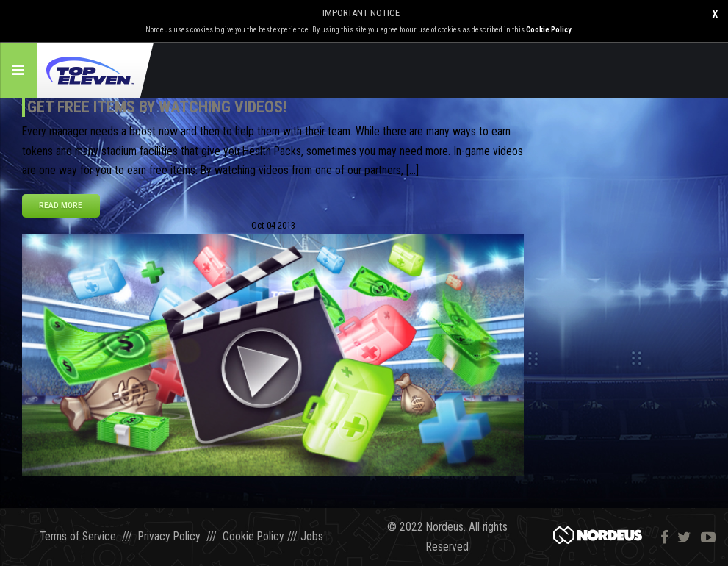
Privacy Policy (169, 537)
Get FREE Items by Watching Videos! (157, 107)
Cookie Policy (549, 30)
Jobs (312, 537)
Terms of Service (78, 537)
